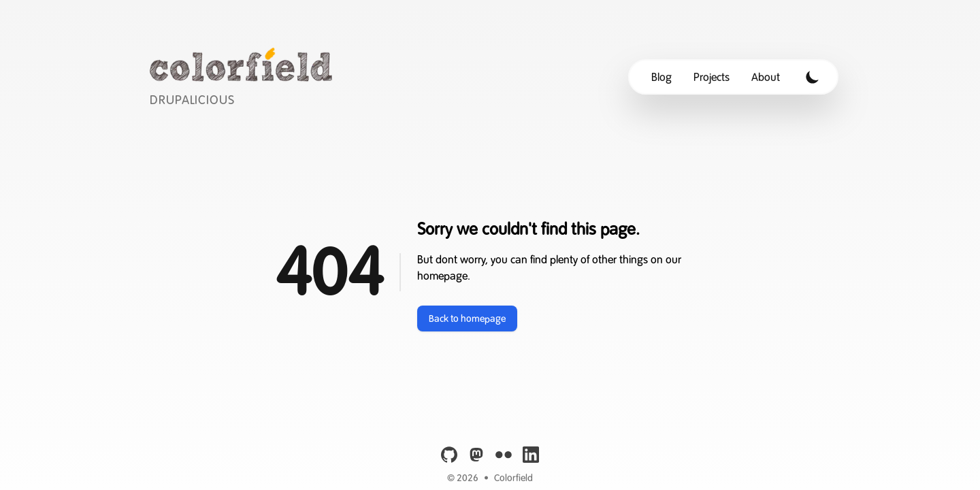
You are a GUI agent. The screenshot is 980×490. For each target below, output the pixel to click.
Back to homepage (467, 318)
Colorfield (513, 478)
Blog (661, 77)
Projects (712, 77)
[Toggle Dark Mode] (813, 77)
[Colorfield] (245, 77)
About (766, 77)
